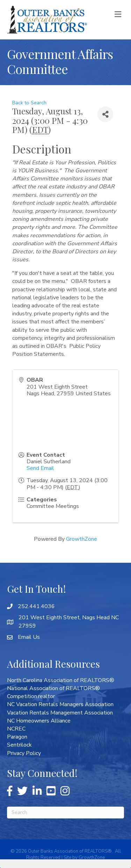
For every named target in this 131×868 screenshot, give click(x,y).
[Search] (65, 813)
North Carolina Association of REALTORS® (61, 680)
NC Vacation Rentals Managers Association (60, 704)
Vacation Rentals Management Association (60, 713)
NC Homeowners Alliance (39, 721)
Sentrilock (19, 745)
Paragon (17, 737)
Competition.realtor (31, 696)
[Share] (105, 114)
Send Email (40, 468)
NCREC (16, 729)
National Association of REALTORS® (53, 688)
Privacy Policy (24, 753)
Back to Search (29, 103)
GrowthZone (82, 539)
